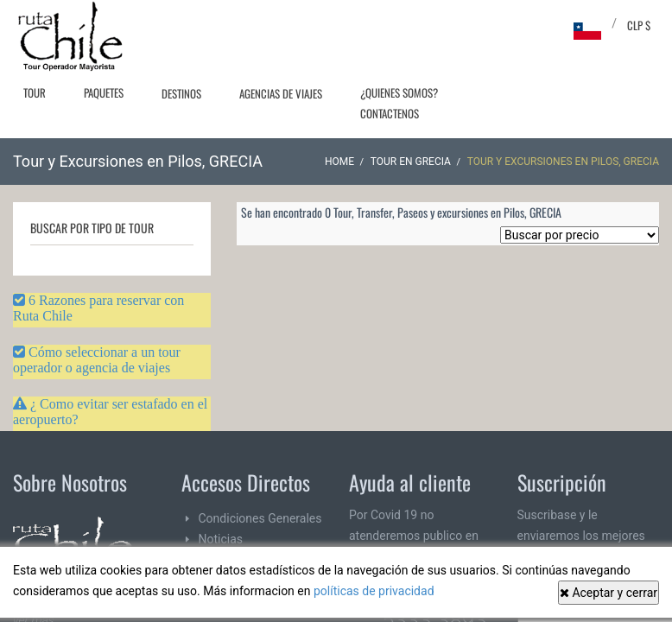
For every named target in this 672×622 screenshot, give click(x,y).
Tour (35, 92)
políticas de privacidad (374, 591)
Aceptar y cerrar (609, 593)
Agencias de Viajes (281, 93)
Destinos (181, 93)
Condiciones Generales (260, 518)
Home (339, 162)
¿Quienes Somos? (399, 92)
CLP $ (639, 25)
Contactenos (390, 113)
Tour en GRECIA (411, 162)
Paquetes (104, 92)
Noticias (221, 539)
